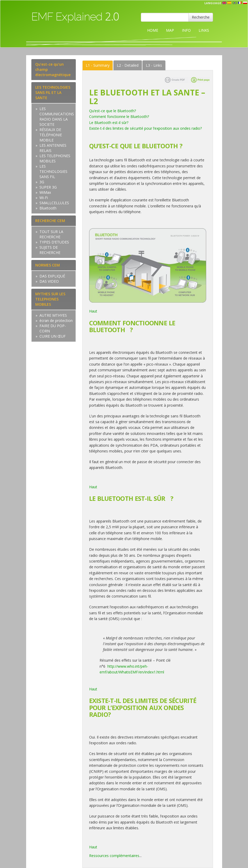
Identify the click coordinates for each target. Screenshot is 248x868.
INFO (186, 30)
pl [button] (245, 3)
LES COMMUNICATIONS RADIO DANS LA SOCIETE (57, 117)
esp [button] (229, 3)
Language (213, 3)
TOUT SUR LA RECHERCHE (51, 234)
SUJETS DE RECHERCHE (50, 250)
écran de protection (56, 320)
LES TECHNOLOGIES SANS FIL (53, 171)
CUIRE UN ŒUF (53, 336)
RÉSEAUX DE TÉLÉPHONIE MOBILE (51, 135)
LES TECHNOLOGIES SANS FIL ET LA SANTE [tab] (53, 92)
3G (42, 182)
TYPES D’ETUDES (54, 242)
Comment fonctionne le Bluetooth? (119, 117)
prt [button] (235, 3)
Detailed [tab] (128, 65)
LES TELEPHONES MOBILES (55, 158)
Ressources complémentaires (114, 856)
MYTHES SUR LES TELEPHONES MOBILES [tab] (50, 299)
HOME (153, 30)
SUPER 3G (48, 187)
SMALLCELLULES (54, 203)
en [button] (224, 3)
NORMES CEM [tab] (48, 265)
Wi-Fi (44, 198)
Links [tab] (154, 65)
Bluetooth (48, 208)
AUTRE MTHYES (53, 315)
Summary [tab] (98, 65)
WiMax (45, 192)
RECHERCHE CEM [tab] (50, 221)
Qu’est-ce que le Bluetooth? (113, 111)
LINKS (204, 30)
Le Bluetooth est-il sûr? (109, 123)
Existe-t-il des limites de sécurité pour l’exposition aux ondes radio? (145, 128)
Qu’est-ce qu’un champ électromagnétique (53, 69)
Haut (94, 311)
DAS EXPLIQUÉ (52, 276)
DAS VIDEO (49, 281)
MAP (170, 30)
